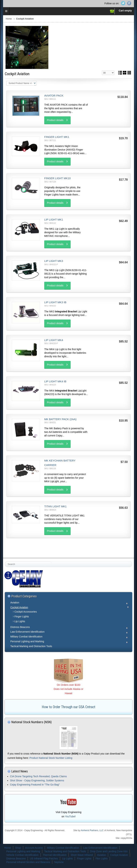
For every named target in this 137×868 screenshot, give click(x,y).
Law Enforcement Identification (27, 632)
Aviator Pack (54, 95)
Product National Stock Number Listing (51, 758)
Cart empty (125, 11)
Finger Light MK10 (57, 178)
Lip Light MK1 (54, 220)
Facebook (129, 3)
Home (9, 19)
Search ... (5, 561)
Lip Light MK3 (54, 261)
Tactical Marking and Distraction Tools (31, 646)
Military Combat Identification (26, 637)
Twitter (123, 3)
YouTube (70, 816)
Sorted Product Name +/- (20, 83)
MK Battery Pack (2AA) (60, 419)
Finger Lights (22, 616)
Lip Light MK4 (54, 340)
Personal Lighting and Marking (27, 641)
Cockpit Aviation (19, 607)
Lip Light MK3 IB (55, 302)
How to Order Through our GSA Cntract (69, 707)
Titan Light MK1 (55, 506)
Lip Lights (20, 621)
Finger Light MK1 (57, 137)
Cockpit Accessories (26, 612)
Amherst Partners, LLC (92, 830)
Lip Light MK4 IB (55, 381)
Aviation (15, 603)
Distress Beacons (20, 627)
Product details (55, 120)
